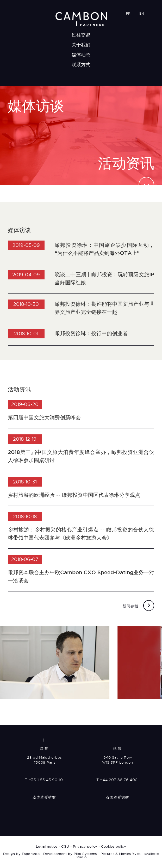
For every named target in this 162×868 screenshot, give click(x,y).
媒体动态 (81, 55)
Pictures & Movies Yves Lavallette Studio (117, 855)
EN (142, 13)
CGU (65, 846)
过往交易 (81, 35)
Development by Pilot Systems (70, 854)
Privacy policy (85, 846)
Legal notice (47, 846)
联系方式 (81, 65)
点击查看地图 (44, 797)
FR (128, 13)
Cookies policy (114, 846)
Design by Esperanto (21, 854)
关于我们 (81, 45)
